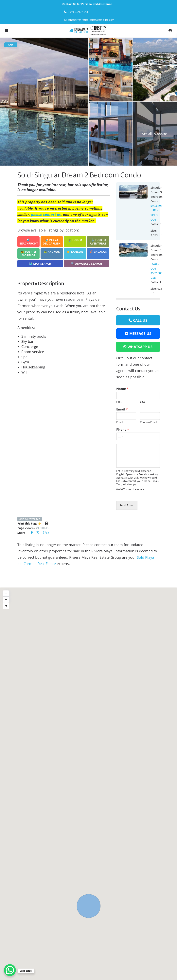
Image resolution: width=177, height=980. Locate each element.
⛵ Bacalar (98, 252)
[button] (89, 906)
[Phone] (138, 436)
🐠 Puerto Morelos (28, 253)
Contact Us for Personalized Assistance (87, 4)
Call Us (140, 320)
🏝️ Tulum (75, 240)
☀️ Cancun (75, 252)
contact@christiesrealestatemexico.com (91, 20)
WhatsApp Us (140, 347)
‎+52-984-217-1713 (78, 12)
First (119, 402)
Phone (123, 430)
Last (142, 402)
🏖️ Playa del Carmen (52, 242)
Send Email (127, 505)
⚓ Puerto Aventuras (98, 242)
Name (122, 389)
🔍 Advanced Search (87, 264)
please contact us (46, 215)
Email (122, 409)
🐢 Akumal (52, 252)
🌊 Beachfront (29, 242)
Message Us (140, 334)
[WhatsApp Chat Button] (10, 970)
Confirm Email (148, 422)
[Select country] (120, 436)
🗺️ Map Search (40, 264)
